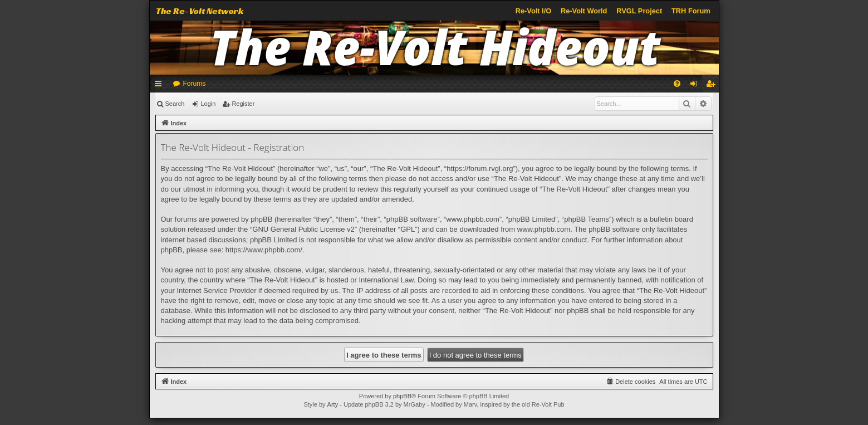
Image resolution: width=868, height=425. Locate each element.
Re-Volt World (584, 11)
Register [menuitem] (712, 86)
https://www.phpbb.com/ (264, 250)
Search (175, 104)
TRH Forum (691, 11)
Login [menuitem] (696, 86)
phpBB (402, 396)
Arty (333, 404)
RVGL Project (639, 11)
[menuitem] (677, 84)
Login (208, 104)
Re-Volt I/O (533, 11)
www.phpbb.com (544, 229)
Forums (195, 84)
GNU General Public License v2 (303, 229)
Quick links (160, 86)
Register (243, 104)
